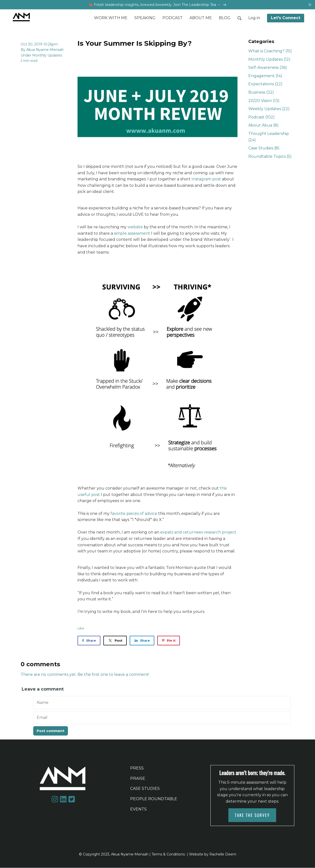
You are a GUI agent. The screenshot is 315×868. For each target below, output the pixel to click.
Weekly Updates (269, 109)
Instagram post (206, 180)
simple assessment (132, 234)
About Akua (263, 126)
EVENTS (138, 809)
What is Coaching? (270, 51)
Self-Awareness (268, 68)
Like (81, 629)
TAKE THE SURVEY (252, 816)
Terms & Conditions (168, 854)
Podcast (261, 117)
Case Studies (264, 149)
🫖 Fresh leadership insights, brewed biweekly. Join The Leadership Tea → (157, 5)
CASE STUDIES (145, 789)
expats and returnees (181, 533)
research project (220, 533)
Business (261, 93)
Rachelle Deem (223, 854)
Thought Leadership (269, 137)
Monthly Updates (47, 56)
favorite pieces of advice (134, 514)
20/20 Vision (264, 101)
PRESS (137, 769)
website (136, 227)
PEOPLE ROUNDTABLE (154, 799)
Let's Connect (286, 18)
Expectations (265, 84)
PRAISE (138, 779)
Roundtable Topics (270, 157)
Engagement (265, 76)
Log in (254, 18)
